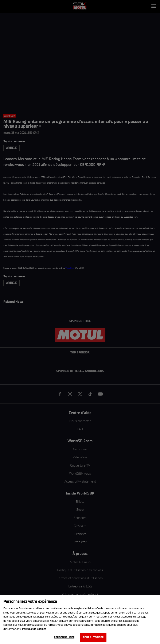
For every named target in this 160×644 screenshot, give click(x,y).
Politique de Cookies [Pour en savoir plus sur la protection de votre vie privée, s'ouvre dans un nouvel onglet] (34, 629)
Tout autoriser (93, 637)
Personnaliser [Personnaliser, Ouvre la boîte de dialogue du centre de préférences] (64, 637)
